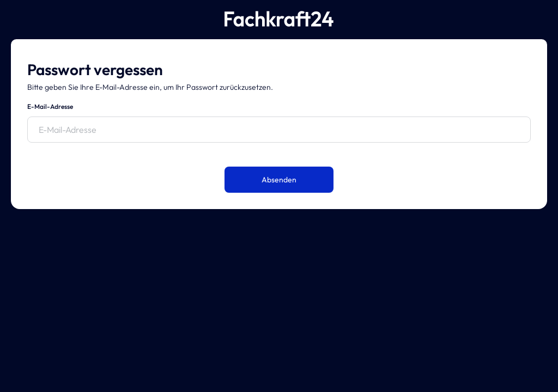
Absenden (279, 180)
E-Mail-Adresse (50, 106)
